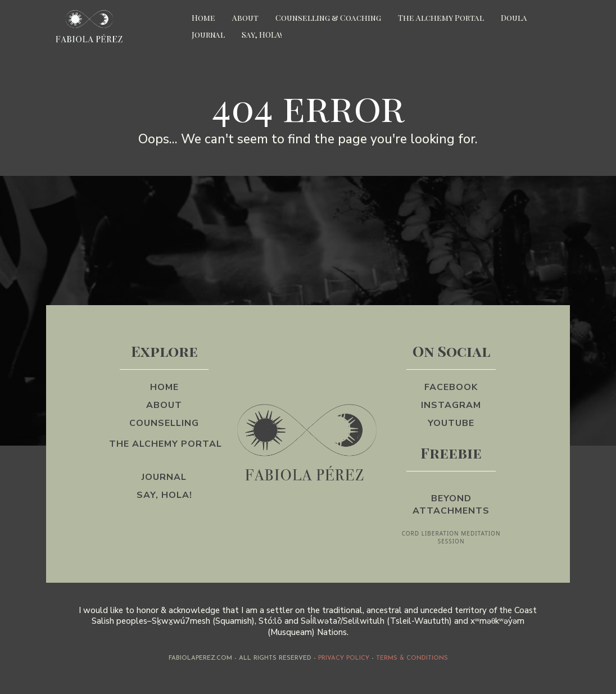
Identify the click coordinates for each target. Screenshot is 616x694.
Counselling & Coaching (328, 18)
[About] (164, 405)
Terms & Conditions (412, 658)
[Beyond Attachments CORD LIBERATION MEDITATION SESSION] (451, 513)
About (245, 18)
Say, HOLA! (262, 35)
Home (203, 18)
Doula (514, 18)
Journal (208, 35)
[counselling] (164, 423)
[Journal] (164, 477)
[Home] (164, 387)
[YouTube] (451, 423)
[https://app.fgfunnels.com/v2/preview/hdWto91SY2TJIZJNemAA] (113, 27)
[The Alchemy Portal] (164, 450)
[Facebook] (451, 387)
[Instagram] (451, 405)
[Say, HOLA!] (164, 495)
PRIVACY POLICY (344, 658)
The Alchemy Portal (441, 18)
